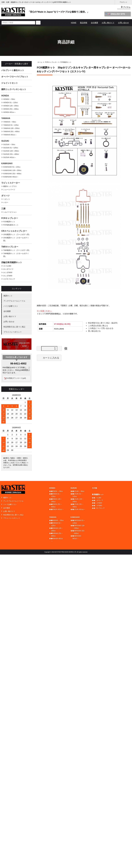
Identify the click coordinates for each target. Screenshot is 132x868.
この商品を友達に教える (98, 326)
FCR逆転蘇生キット (11, 225)
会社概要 (94, 23)
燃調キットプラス (10, 186)
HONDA (5, 96)
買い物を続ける (94, 331)
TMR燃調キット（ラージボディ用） (17, 250)
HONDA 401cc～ (10, 112)
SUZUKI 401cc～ (10, 157)
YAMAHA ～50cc (10, 122)
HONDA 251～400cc (11, 109)
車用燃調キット (98, 494)
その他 (94, 488)
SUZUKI (5, 141)
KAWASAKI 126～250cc (12, 170)
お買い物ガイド (108, 23)
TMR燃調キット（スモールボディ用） (16, 255)
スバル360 (7, 266)
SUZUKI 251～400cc (11, 154)
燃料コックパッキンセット (14, 89)
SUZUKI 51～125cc (11, 148)
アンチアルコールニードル (14, 301)
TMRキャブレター (10, 247)
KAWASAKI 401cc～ (11, 177)
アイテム (124, 8)
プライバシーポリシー (13, 332)
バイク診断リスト (11, 306)
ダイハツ (5, 196)
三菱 (3, 209)
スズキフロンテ (9, 279)
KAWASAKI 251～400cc (12, 174)
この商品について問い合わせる (101, 328)
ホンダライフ (8, 269)
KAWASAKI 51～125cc (12, 167)
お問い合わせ (123, 23)
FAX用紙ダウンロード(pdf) (17, 378)
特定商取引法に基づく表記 (14, 327)
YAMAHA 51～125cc (11, 125)
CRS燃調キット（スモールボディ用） (16, 239)
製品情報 (84, 23)
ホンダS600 (8, 272)
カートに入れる (49, 358)
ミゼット (7, 199)
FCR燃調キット (66, 62)
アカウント (123, 2)
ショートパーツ (9, 190)
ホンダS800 (8, 276)
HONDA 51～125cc (10, 103)
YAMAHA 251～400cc (11, 131)
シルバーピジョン (10, 212)
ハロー (6, 202)
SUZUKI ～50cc (9, 144)
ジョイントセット (10, 83)
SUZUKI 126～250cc (11, 151)
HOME (74, 23)
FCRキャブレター (51, 62)
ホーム (40, 62)
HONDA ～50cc (9, 99)
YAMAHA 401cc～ (10, 135)
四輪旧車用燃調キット (12, 262)
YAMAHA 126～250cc (11, 128)
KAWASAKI (7, 163)
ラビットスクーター (11, 183)
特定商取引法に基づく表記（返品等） (103, 323)
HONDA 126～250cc (11, 106)
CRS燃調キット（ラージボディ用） (17, 234)
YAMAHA (6, 118)
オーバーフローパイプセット (15, 77)
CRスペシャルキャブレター (14, 231)
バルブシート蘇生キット (13, 70)
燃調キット (8, 296)
